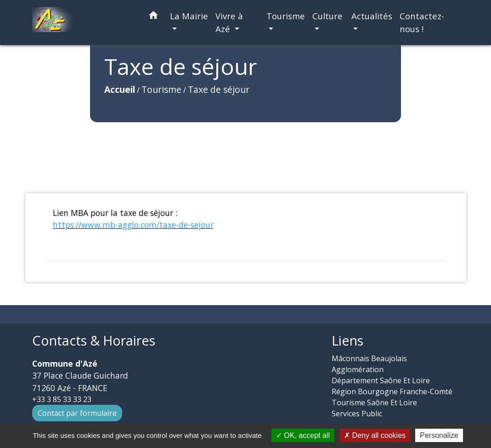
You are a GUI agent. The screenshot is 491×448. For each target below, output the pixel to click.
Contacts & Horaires (94, 341)
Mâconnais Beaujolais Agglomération (369, 364)
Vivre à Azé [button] (229, 22)
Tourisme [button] (286, 16)
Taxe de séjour (154, 110)
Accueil (55, 110)
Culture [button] (327, 16)
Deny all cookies (375, 435)
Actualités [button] (372, 16)
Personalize (439, 435)
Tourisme (97, 110)
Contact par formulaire (77, 413)
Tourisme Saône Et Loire (374, 403)
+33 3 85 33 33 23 (62, 399)
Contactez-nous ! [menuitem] (422, 22)
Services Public (357, 414)
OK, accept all (303, 435)
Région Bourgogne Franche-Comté (392, 391)
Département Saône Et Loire (381, 380)
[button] (153, 17)
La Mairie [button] (189, 16)
